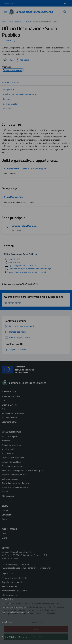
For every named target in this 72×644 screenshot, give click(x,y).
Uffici (4, 401)
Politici (4, 409)
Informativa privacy (10, 595)
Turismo (5, 492)
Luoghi (5, 534)
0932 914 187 (12, 262)
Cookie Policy (7, 599)
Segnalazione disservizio (12, 582)
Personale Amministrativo (13, 413)
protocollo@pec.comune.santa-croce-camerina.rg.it (29, 568)
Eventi (4, 538)
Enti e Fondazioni (9, 418)
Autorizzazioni (8, 453)
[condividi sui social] (8, 60)
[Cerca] (65, 12)
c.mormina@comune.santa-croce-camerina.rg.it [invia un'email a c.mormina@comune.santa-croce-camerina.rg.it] (25, 272)
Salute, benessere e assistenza (15, 483)
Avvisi (4, 519)
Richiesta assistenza (11, 586)
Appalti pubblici (8, 449)
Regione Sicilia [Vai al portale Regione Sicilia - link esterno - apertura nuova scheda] (9, 4)
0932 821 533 (12, 259)
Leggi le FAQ (7, 574)
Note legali (6, 603)
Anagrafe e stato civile (11, 445)
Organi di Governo (9, 405)
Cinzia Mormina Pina (14, 197)
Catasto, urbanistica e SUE (13, 458)
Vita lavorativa (8, 496)
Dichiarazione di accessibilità (14, 608)
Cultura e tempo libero (11, 462)
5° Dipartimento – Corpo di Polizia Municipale (25, 169)
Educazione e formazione (13, 466)
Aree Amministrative (11, 396)
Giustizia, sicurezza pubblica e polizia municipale (22, 470)
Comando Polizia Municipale (25, 226)
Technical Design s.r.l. (20, 637)
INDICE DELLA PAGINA (36, 82)
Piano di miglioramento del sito (15, 612)
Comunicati (7, 515)
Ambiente (6, 441)
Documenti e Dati (9, 422)
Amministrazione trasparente (14, 591)
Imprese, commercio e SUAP (14, 475)
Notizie (5, 510)
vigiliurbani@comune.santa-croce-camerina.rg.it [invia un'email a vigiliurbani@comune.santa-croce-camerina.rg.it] (25, 266)
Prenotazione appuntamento (14, 578)
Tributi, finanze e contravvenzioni (16, 487)
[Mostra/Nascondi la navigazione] (5, 12)
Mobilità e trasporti (10, 479)
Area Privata (7, 622)
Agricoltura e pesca (10, 436)
